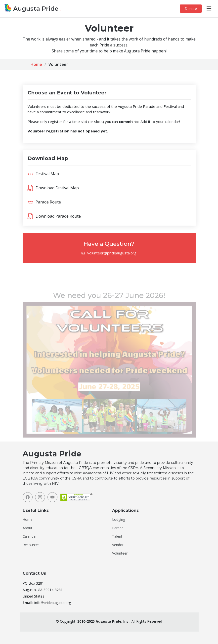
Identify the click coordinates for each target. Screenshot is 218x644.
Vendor (118, 545)
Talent (117, 536)
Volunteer (120, 553)
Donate (191, 9)
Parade (118, 528)
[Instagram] (40, 497)
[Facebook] (28, 497)
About (27, 528)
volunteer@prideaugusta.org (112, 253)
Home (36, 64)
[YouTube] (52, 497)
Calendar (30, 536)
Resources (31, 545)
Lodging (119, 520)
